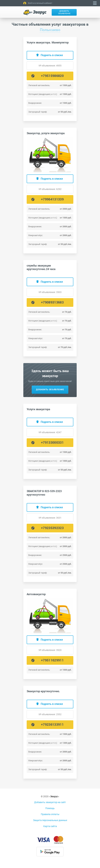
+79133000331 (52, 442)
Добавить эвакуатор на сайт (50, 802)
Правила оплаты (50, 814)
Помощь (50, 808)
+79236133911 (52, 724)
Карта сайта (50, 826)
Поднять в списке (52, 55)
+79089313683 (52, 302)
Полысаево (50, 30)
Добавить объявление (64, 12)
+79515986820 (52, 76)
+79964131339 (52, 199)
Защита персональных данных (50, 820)
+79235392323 (52, 528)
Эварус (54, 796)
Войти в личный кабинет (40, 3)
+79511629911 (52, 660)
